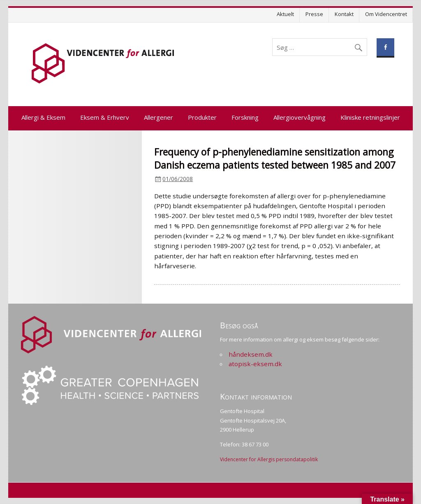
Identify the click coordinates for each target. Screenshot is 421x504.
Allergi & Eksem (43, 117)
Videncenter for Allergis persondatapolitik (269, 459)
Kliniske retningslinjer (370, 117)
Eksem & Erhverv (105, 117)
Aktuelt (285, 14)
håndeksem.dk (251, 354)
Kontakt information (256, 396)
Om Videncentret (386, 14)
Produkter (202, 117)
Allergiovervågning (300, 117)
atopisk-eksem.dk (255, 364)
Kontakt (344, 14)
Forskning (245, 117)
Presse (314, 14)
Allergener (158, 117)
